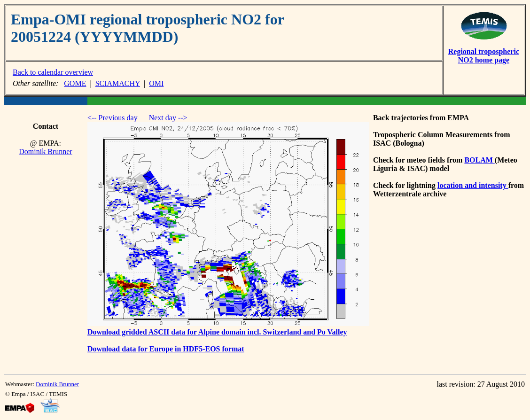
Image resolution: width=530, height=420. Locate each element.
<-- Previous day (113, 118)
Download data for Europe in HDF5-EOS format (166, 349)
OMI (156, 83)
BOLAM (479, 160)
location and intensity (473, 185)
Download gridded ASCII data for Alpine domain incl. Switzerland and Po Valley (217, 332)
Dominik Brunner (45, 152)
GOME (75, 83)
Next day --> (168, 118)
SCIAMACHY (118, 83)
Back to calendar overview (53, 72)
